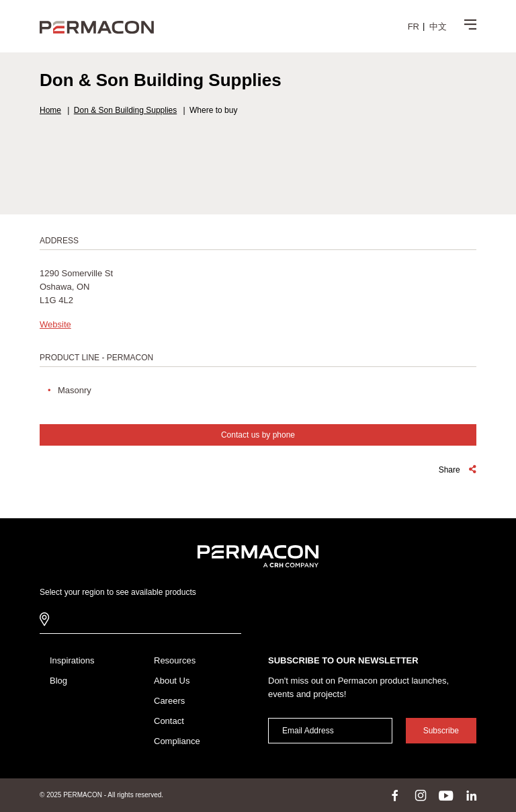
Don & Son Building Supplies (125, 110)
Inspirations (72, 660)
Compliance (177, 741)
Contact (169, 721)
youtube (446, 795)
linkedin (472, 795)
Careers (169, 701)
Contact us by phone (258, 435)
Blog (58, 681)
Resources (175, 660)
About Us (172, 681)
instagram (421, 795)
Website (55, 324)
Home (50, 110)
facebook (395, 795)
